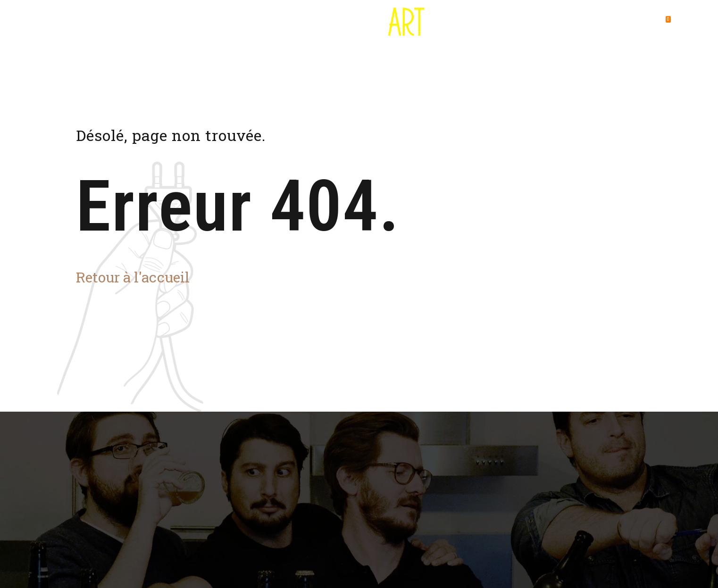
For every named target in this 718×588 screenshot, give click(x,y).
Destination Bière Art (145, 24)
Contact (549, 24)
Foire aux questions (480, 24)
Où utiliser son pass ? (235, 24)
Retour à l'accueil (133, 277)
